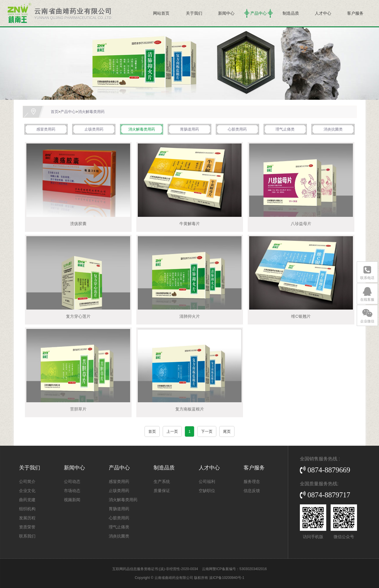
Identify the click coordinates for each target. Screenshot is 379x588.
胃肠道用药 (189, 129)
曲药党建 (27, 500)
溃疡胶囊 (78, 224)
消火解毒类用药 (91, 112)
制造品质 (291, 13)
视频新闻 (72, 500)
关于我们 (194, 13)
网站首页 (161, 13)
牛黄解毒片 (190, 224)
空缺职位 (207, 491)
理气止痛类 (285, 129)
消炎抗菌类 (333, 129)
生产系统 (162, 481)
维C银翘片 (301, 316)
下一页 (207, 431)
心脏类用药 (237, 129)
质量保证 (162, 491)
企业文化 (27, 491)
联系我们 (27, 536)
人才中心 (323, 13)
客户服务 (355, 13)
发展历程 (27, 518)
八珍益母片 (301, 224)
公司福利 (207, 481)
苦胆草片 (78, 409)
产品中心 (259, 13)
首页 (55, 112)
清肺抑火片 (190, 316)
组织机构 (27, 509)
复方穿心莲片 (78, 316)
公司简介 (27, 481)
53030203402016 (253, 569)
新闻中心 (226, 13)
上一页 (172, 431)
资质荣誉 (27, 527)
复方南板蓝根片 (190, 409)
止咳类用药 (94, 129)
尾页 (227, 431)
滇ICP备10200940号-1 (227, 578)
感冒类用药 (46, 129)
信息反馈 (252, 491)
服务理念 (252, 481)
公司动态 (72, 481)
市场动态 (72, 491)
